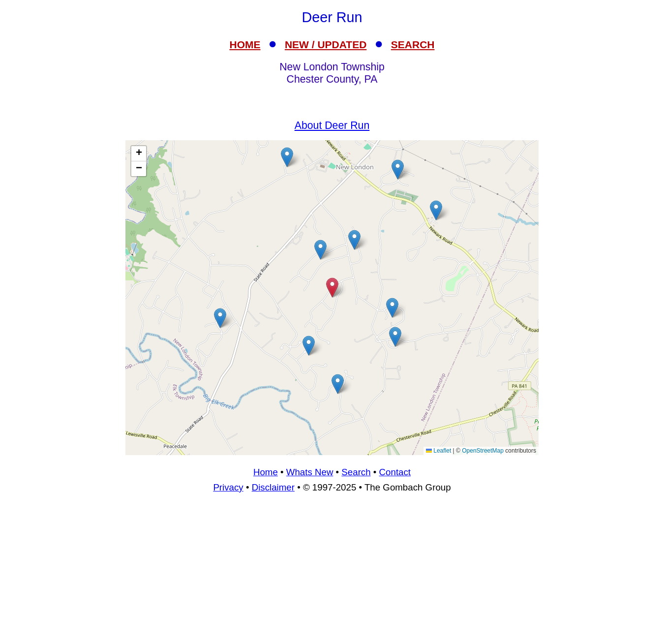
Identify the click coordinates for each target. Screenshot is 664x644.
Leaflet (438, 451)
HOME (245, 45)
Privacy (228, 487)
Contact (395, 472)
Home (266, 472)
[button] (320, 250)
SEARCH (413, 45)
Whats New (310, 472)
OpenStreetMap (483, 451)
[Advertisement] (332, 573)
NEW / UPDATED (326, 45)
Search (356, 472)
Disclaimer (273, 487)
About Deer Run (332, 125)
